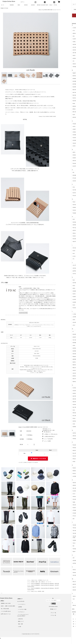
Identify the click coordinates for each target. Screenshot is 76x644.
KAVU (64, 286)
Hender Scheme (66, 236)
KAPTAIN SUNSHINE (67, 283)
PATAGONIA (65, 448)
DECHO (64, 161)
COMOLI (64, 132)
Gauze (64, 202)
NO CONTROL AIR (66, 416)
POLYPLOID (65, 456)
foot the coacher (66, 193)
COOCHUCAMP (66, 138)
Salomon (64, 483)
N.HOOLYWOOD (66, 388)
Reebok (64, 468)
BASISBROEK (65, 81)
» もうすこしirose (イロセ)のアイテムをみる (28, 462)
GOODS (33, 5)
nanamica (64, 391)
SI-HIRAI (64, 491)
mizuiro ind (65, 370)
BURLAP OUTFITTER (67, 117)
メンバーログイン (22, 604)
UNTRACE (65, 563)
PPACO (64, 459)
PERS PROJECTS (66, 451)
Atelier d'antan (65, 64)
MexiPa (64, 362)
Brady (64, 103)
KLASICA (64, 299)
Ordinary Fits (65, 439)
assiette (64, 58)
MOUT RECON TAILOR (67, 379)
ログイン (23, 2)
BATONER (65, 84)
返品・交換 (20, 624)
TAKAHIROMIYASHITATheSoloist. (69, 525)
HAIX (64, 219)
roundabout (65, 476)
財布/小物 (57, 584)
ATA (63, 61)
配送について (21, 621)
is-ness (64, 256)
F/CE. (64, 187)
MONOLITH (65, 376)
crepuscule (65, 143)
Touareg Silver (65, 549)
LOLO (64, 325)
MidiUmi (64, 365)
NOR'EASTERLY (66, 421)
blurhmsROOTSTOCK (67, 101)
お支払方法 (20, 619)
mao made (65, 340)
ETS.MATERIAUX (66, 178)
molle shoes (65, 373)
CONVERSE (65, 135)
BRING (64, 109)
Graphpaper (65, 213)
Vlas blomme (65, 575)
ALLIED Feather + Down (67, 39)
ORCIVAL (64, 436)
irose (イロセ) (4, 8)
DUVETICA (65, 166)
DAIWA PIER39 (66, 158)
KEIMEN (64, 291)
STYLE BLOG (55, 6)
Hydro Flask (65, 241)
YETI (64, 599)
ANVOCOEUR (65, 50)
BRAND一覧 (40, 5)
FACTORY (65, 190)
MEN (19, 5)
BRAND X (65, 106)
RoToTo (64, 474)
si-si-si (64, 494)
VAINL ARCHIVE (66, 570)
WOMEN (12, 5)
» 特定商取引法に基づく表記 (48, 430)
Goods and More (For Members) (47, 584)
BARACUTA (65, 76)
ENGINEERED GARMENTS (68, 175)
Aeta (63, 36)
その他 (20, 627)
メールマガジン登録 (22, 609)
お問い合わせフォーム (6, 614)
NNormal (64, 413)
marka (64, 345)
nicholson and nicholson (67, 405)
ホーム (29, 580)
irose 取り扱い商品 (23, 313)
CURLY (64, 146)
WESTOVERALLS (66, 584)
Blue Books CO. (66, 95)
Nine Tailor (65, 407)
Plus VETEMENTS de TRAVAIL (69, 453)
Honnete (64, 239)
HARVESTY (65, 225)
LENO (64, 320)
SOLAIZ (64, 505)
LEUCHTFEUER (66, 322)
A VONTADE (65, 28)
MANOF (64, 337)
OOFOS (64, 433)
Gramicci (64, 210)
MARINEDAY (65, 343)
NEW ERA (65, 402)
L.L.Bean (64, 314)
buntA (64, 115)
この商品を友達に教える (49, 436)
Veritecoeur (65, 573)
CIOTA (64, 127)
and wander (65, 47)
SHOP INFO (45, 5)
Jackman (64, 268)
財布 (43, 591)
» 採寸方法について (46, 429)
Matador (64, 357)
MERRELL (65, 359)
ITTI (63, 259)
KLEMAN (64, 302)
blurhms (64, 98)
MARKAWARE (65, 348)
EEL (63, 172)
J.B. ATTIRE (65, 265)
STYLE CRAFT (66, 516)
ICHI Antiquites (65, 248)
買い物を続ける (47, 432)
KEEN (64, 288)
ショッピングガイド (21, 616)
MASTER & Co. (66, 354)
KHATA (64, 294)
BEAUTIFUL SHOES (67, 90)
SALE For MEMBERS (36, 584)
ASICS (64, 56)
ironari (64, 251)
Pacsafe (64, 445)
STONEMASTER (66, 510)
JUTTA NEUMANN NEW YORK (69, 274)
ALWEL (64, 42)
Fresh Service (65, 196)
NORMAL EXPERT (66, 427)
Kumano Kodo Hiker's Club (68, 308)
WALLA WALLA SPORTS (68, 582)
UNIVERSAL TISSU (66, 561)
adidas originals (66, 33)
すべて (3, 5)
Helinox (64, 233)
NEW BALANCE (66, 399)
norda (64, 424)
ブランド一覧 (53, 613)
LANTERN (65, 317)
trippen (64, 551)
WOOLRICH (65, 590)
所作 (63, 519)
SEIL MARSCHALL (66, 488)
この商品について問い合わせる (51, 434)
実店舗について (53, 609)
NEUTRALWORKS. (66, 396)
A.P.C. (64, 31)
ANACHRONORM (66, 44)
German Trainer (66, 205)
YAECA (64, 596)
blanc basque (65, 92)
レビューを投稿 (47, 441)
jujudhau (64, 271)
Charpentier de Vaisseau (67, 124)
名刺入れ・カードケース (46, 582)
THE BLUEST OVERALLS (68, 528)
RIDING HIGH (65, 471)
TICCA (64, 543)
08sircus (64, 605)
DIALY (51, 5)
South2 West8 (65, 508)
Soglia (64, 502)
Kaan (64, 280)
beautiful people (66, 87)
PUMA (64, 462)
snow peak (65, 499)
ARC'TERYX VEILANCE (67, 53)
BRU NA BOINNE (66, 112)
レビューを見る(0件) (48, 439)
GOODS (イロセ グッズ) (43, 580)
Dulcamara (65, 163)
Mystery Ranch (66, 382)
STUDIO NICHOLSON (67, 513)
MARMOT (65, 351)
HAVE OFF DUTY (66, 230)
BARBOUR (65, 79)
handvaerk (65, 222)
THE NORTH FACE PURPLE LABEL (68, 537)
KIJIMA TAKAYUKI (66, 297)
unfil (63, 558)
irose (64, 253)
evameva (64, 181)
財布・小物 (38, 582)
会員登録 (20, 607)
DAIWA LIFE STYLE (67, 155)
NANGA (64, 393)
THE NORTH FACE (66, 533)
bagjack (64, 73)
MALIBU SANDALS (66, 334)
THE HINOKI (65, 531)
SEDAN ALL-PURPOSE (67, 485)
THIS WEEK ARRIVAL (69, 10)
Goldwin (64, 207)
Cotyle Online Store (26, 634)
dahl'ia (64, 152)
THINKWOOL (65, 540)
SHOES (26, 5)
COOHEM (65, 140)
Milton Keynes (65, 368)
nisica (64, 410)
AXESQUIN (65, 67)
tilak (63, 546)
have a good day (66, 228)
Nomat (64, 418)
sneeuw (64, 497)
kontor (64, 305)
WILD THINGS (65, 587)
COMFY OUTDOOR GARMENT (69, 129)
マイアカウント (21, 612)
